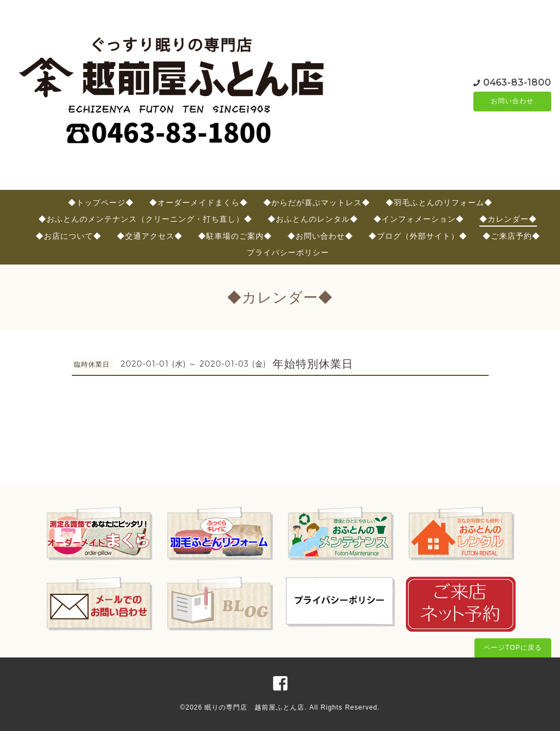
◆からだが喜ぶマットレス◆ (317, 203)
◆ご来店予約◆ (511, 236)
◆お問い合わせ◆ (320, 236)
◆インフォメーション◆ (419, 219)
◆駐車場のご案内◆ (235, 236)
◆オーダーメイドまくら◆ (199, 203)
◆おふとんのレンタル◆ (313, 219)
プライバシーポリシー (288, 252)
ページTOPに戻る (513, 648)
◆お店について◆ (69, 236)
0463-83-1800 (517, 82)
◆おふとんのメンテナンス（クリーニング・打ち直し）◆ (145, 219)
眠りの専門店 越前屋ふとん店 (254, 707)
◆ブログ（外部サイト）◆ (418, 236)
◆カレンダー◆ (508, 219)
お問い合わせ (512, 102)
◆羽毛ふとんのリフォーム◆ (439, 203)
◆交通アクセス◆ (150, 236)
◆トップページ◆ (101, 203)
